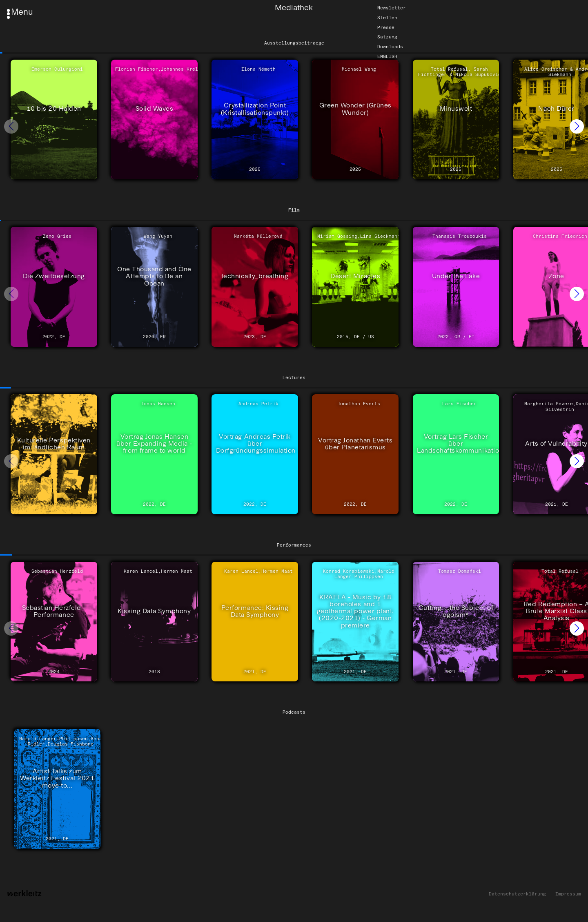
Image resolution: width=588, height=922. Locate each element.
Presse (386, 27)
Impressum (568, 894)
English (387, 56)
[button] (577, 126)
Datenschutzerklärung (517, 894)
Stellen (387, 18)
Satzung (387, 37)
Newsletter (392, 8)
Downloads (390, 47)
